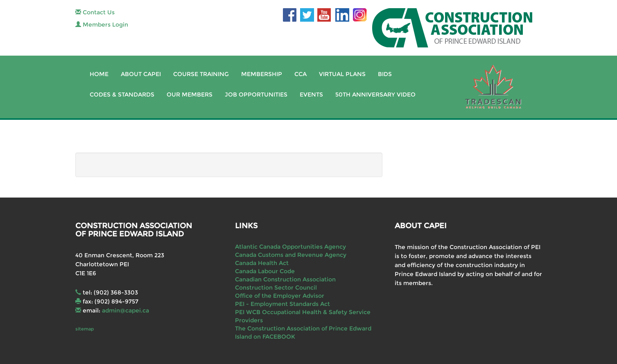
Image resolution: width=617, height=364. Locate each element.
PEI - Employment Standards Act (283, 304)
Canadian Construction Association (285, 279)
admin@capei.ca (125, 310)
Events (311, 94)
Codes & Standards (122, 94)
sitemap (85, 329)
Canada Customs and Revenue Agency (291, 255)
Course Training (201, 74)
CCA (301, 74)
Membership (262, 74)
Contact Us (95, 12)
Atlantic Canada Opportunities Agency (290, 247)
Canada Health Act (262, 263)
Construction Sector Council (276, 288)
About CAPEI (141, 74)
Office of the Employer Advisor (280, 296)
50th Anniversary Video (375, 94)
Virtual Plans (342, 74)
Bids (385, 74)
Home (99, 74)
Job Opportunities (256, 94)
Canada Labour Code (265, 271)
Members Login (102, 25)
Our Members (190, 94)
